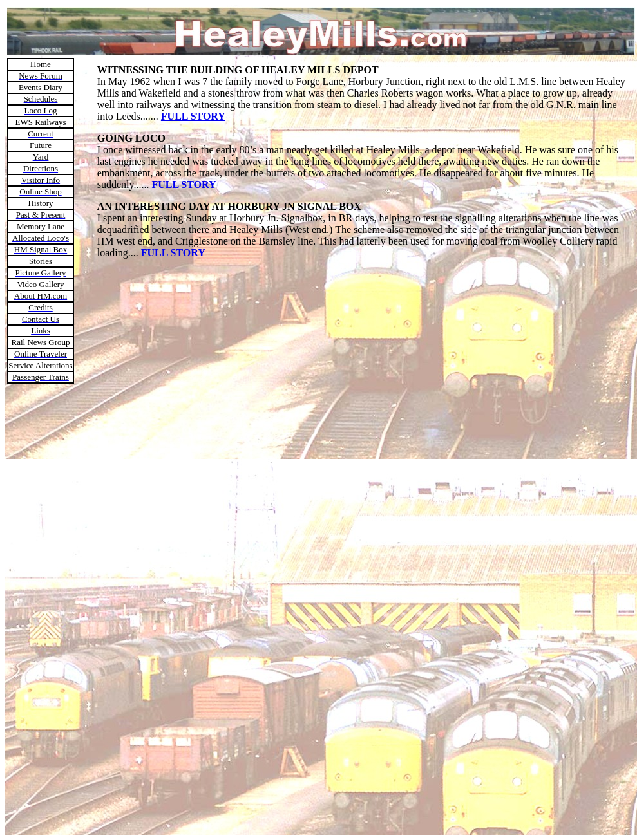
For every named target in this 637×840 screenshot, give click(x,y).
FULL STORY (193, 116)
